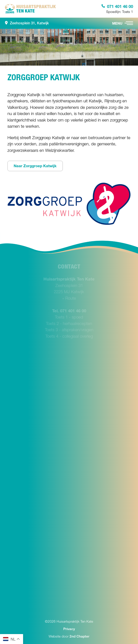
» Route (69, 298)
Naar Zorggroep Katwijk (35, 166)
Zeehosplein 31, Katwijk (27, 23)
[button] (129, 23)
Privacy (69, 629)
